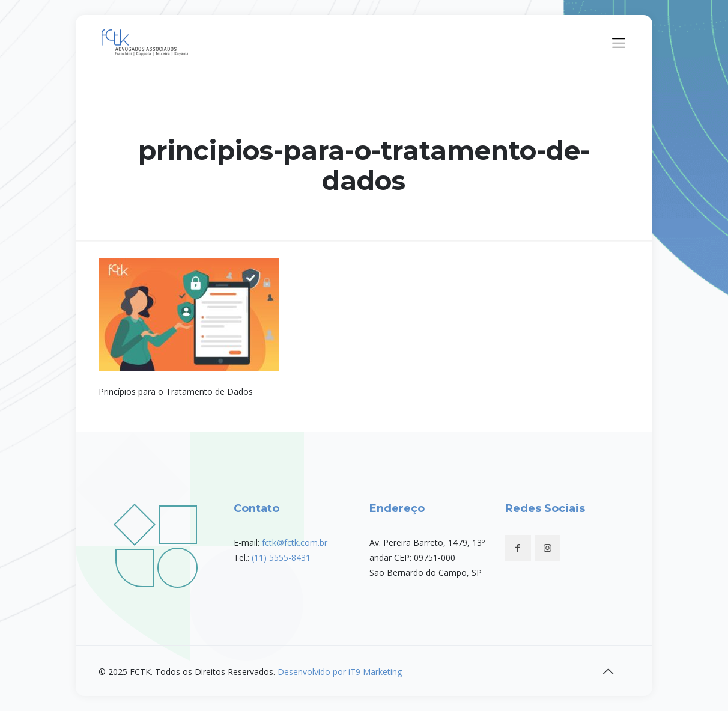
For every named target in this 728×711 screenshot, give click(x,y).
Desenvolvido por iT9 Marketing (340, 672)
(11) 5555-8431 (281, 557)
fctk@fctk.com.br (295, 542)
